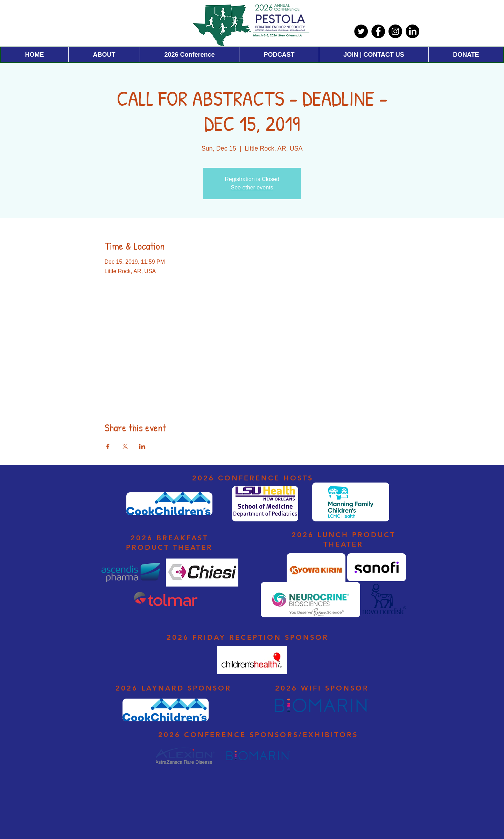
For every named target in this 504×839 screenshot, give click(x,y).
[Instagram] (395, 31)
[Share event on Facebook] (108, 446)
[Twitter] (361, 31)
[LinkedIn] (412, 31)
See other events (252, 188)
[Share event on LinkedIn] (142, 446)
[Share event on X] (125, 446)
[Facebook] (378, 31)
